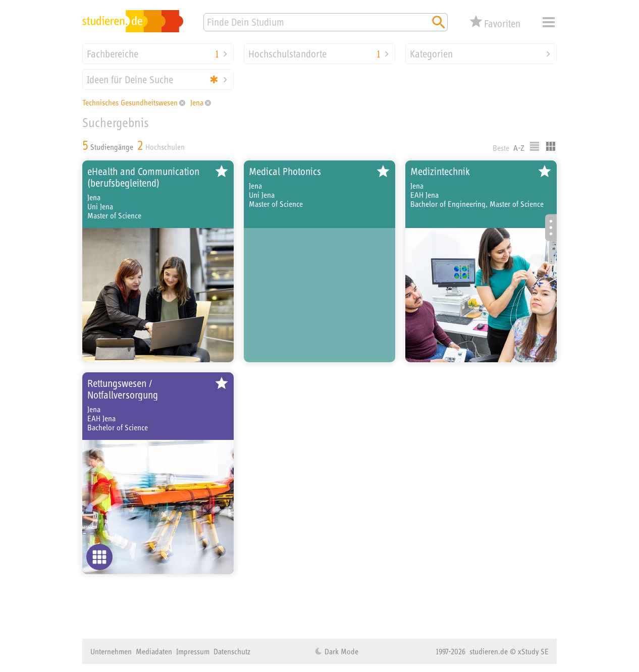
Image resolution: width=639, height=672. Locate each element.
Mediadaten (154, 651)
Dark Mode (340, 651)
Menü (549, 22)
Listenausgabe (535, 146)
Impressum (193, 651)
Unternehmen (111, 651)
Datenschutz (232, 651)
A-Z (519, 148)
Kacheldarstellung (551, 146)
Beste (501, 148)
